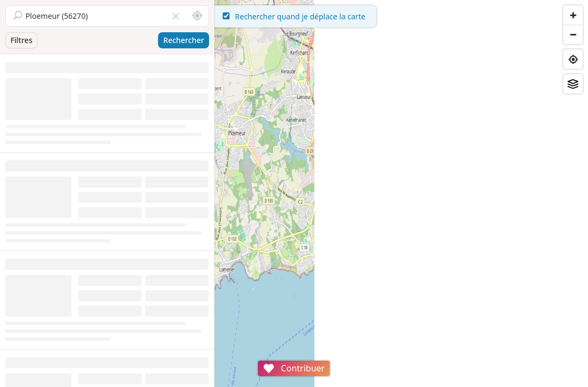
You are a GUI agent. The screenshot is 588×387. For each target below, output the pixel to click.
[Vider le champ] (176, 16)
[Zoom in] (573, 15)
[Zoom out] (573, 34)
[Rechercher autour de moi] (197, 16)
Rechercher (184, 40)
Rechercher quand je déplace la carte (401, 16)
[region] (401, 193)
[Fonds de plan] (573, 84)
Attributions (289, 381)
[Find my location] (573, 59)
